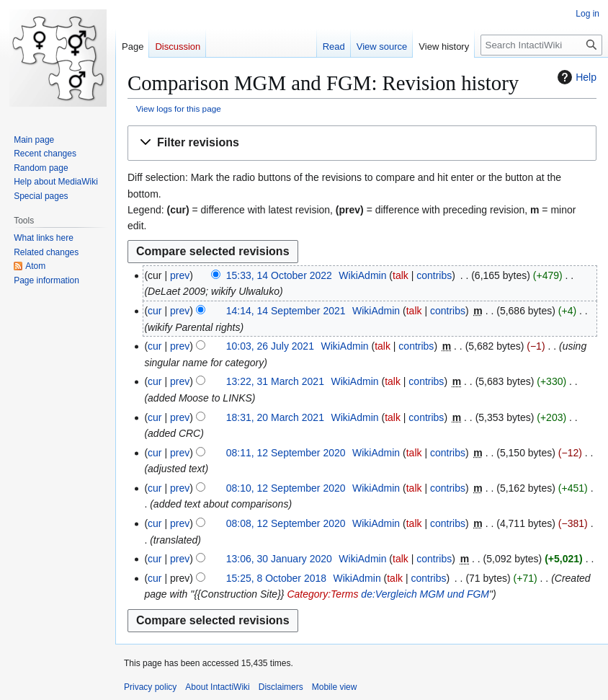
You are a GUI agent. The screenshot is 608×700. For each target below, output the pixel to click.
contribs (434, 275)
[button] (362, 143)
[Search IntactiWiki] (541, 45)
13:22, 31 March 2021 (275, 381)
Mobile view (335, 687)
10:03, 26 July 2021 (270, 346)
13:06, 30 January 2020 (279, 559)
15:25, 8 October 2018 (276, 578)
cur (155, 311)
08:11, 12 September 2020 (286, 453)
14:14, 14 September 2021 (286, 311)
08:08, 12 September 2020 (286, 523)
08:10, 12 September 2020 (286, 488)
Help (575, 77)
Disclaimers (281, 687)
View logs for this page (179, 108)
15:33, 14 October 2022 (279, 275)
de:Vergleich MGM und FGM (425, 594)
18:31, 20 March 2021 (275, 417)
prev (180, 275)
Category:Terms (322, 594)
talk (401, 275)
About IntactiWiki (217, 687)
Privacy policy (150, 687)
